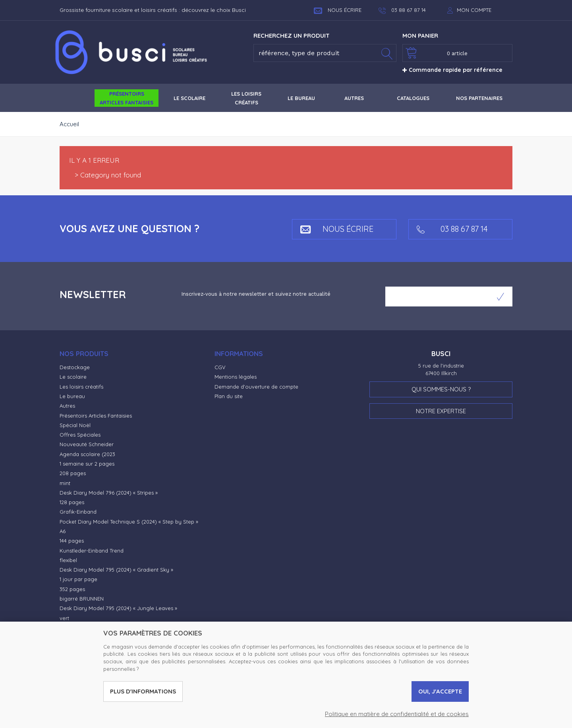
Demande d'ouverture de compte (256, 387)
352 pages (72, 589)
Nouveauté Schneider (87, 444)
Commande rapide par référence (452, 70)
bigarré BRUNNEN (82, 599)
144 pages (72, 541)
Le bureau (72, 396)
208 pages (73, 473)
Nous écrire (338, 10)
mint (65, 483)
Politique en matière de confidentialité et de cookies (397, 714)
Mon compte (474, 10)
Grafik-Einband (78, 512)
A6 (63, 531)
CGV (220, 367)
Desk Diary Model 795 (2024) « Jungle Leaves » (118, 608)
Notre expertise (441, 411)
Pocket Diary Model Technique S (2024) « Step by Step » (129, 522)
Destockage (75, 367)
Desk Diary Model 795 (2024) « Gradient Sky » (116, 570)
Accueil (69, 124)
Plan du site (229, 396)
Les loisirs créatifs (81, 387)
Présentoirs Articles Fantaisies (96, 416)
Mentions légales (236, 377)
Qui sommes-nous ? (441, 389)
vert (64, 618)
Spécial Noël (75, 425)
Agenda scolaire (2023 (87, 454)
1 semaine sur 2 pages (87, 464)
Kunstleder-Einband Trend (92, 551)
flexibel (68, 560)
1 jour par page (78, 579)
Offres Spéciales (80, 435)
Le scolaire (73, 377)
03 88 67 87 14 (452, 229)
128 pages (72, 502)
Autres (67, 406)
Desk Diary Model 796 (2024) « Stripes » (109, 493)
